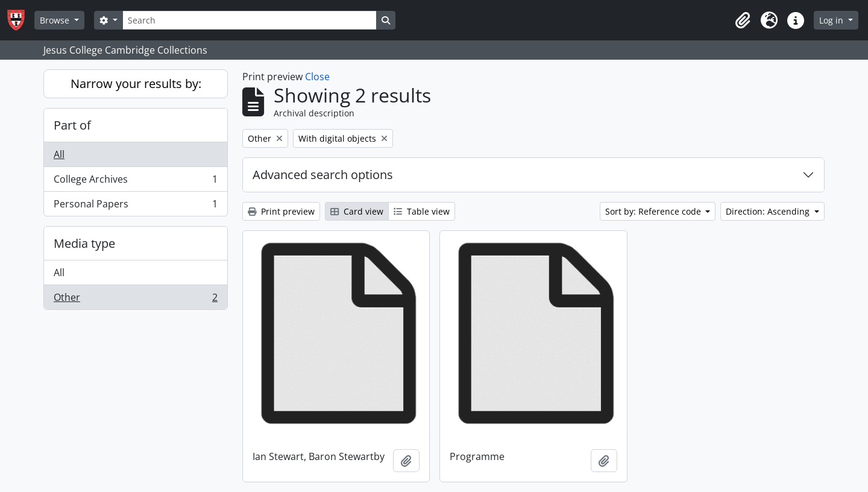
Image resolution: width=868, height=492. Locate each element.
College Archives (135, 182)
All (59, 154)
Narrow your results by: (136, 84)
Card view (357, 211)
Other (135, 300)
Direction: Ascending (769, 211)
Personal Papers (135, 206)
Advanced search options (323, 175)
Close (317, 77)
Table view (422, 211)
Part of (72, 125)
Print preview (281, 211)
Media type (84, 243)
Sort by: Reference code (654, 211)
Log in (832, 20)
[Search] (250, 20)
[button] (743, 20)
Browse (56, 20)
